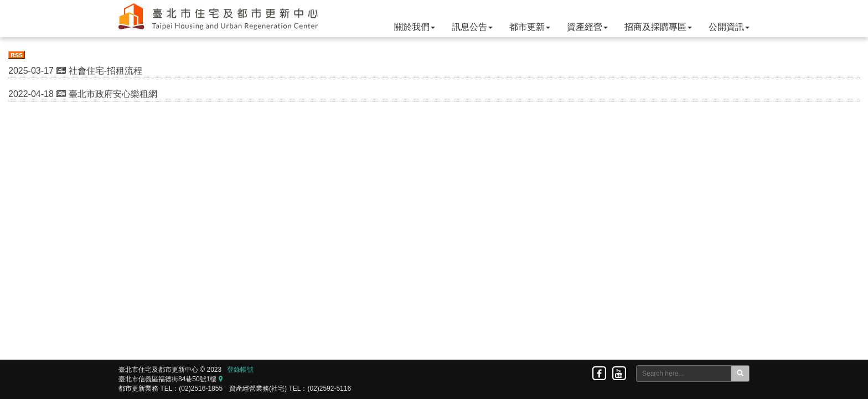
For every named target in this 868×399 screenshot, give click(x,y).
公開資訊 (729, 27)
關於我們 (415, 27)
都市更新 (530, 27)
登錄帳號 (240, 370)
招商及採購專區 (658, 27)
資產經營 (587, 27)
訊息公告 (472, 27)
